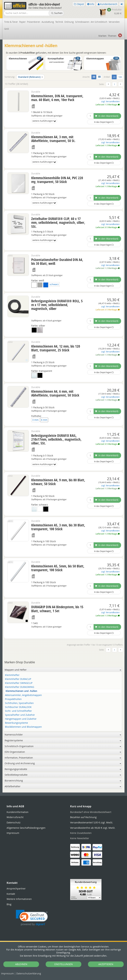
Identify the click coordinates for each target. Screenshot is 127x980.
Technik (59, 22)
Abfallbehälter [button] (63, 786)
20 (115, 77)
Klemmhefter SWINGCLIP (19, 683)
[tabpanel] (63, 792)
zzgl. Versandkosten (110, 101)
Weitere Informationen (19, 899)
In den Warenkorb (107, 116)
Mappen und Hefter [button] (63, 670)
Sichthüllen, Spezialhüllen (19, 703)
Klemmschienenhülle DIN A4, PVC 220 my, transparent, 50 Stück (57, 180)
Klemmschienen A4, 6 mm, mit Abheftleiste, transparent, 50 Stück (55, 393)
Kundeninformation (18, 812)
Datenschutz (29, 973)
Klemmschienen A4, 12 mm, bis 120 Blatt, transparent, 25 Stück (56, 348)
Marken (102, 36)
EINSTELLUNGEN (64, 964)
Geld (7, 29)
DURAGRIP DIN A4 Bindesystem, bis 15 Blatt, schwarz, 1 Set (57, 609)
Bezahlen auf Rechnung (83, 817)
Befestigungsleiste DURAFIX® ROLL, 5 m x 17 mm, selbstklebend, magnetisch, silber (57, 305)
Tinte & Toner (11, 22)
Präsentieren (33, 22)
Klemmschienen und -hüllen (21, 691)
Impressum (7, 973)
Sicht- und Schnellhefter (18, 711)
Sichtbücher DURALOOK (18, 707)
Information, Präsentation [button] (63, 758)
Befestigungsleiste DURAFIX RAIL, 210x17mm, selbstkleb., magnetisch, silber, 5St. (56, 439)
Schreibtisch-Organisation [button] (63, 746)
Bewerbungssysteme (16, 723)
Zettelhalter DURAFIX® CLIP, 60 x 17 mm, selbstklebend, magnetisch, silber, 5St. (58, 222)
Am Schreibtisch (99, 22)
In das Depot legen (104, 122)
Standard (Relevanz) (30, 77)
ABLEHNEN (21, 964)
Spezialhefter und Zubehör (20, 715)
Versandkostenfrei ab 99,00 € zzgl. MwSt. (93, 828)
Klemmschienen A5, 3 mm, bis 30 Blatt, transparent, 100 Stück (58, 527)
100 (120, 77)
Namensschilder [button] (63, 735)
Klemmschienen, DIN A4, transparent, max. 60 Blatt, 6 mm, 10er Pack (57, 98)
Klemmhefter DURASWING (20, 687)
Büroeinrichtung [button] (63, 780)
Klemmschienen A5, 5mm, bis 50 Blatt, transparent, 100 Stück (58, 568)
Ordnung (69, 22)
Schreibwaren (82, 22)
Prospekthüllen (13, 699)
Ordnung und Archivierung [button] (63, 763)
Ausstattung (48, 22)
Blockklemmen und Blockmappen (23, 727)
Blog (9, 904)
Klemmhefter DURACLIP (18, 679)
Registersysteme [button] (63, 740)
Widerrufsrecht (15, 817)
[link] (32, 918)
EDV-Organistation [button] (63, 752)
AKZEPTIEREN (106, 964)
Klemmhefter (12, 675)
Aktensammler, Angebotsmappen (23, 695)
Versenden (114, 22)
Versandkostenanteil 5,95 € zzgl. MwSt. (92, 822)
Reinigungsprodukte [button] (63, 769)
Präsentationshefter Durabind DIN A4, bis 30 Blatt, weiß (57, 262)
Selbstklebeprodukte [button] (63, 775)
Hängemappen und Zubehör (21, 719)
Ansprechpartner (16, 889)
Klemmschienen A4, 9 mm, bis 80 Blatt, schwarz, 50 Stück (58, 482)
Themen (112, 36)
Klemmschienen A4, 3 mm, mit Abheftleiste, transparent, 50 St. (53, 139)
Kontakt (11, 894)
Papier (22, 22)
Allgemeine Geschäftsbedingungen (26, 828)
